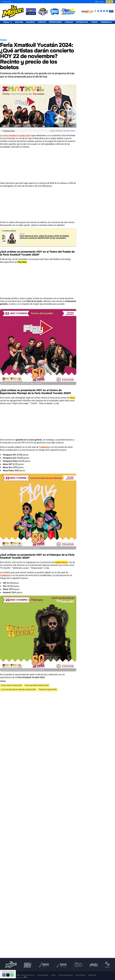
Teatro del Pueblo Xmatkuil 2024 (37, 685)
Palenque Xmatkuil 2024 (48, 689)
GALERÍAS (30, 22)
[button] (4, 975)
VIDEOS (94, 22)
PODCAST (69, 22)
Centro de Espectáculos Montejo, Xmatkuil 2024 (18, 689)
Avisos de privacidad (43, 975)
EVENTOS (42, 22)
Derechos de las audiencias (66, 975)
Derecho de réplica (80, 975)
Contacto (53, 975)
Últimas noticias (7, 2)
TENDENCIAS (106, 22)
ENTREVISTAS (82, 22)
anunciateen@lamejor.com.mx (26, 975)
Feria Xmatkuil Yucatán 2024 (11, 685)
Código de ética (92, 975)
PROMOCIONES (55, 22)
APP (111, 11)
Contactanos (100, 2)
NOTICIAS (19, 22)
